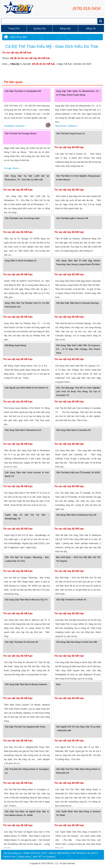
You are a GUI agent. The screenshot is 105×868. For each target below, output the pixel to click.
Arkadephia (9, 126)
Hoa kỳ (15, 64)
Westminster (61, 126)
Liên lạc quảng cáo (12, 853)
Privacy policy (24, 857)
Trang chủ (14, 28)
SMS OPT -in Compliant (44, 857)
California (72, 126)
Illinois (15, 168)
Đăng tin (91, 28)
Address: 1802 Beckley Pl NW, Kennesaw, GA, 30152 (73, 853)
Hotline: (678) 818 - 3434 (35, 853)
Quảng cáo (40, 28)
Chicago (8, 168)
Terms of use (9, 857)
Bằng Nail (65, 28)
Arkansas (20, 126)
